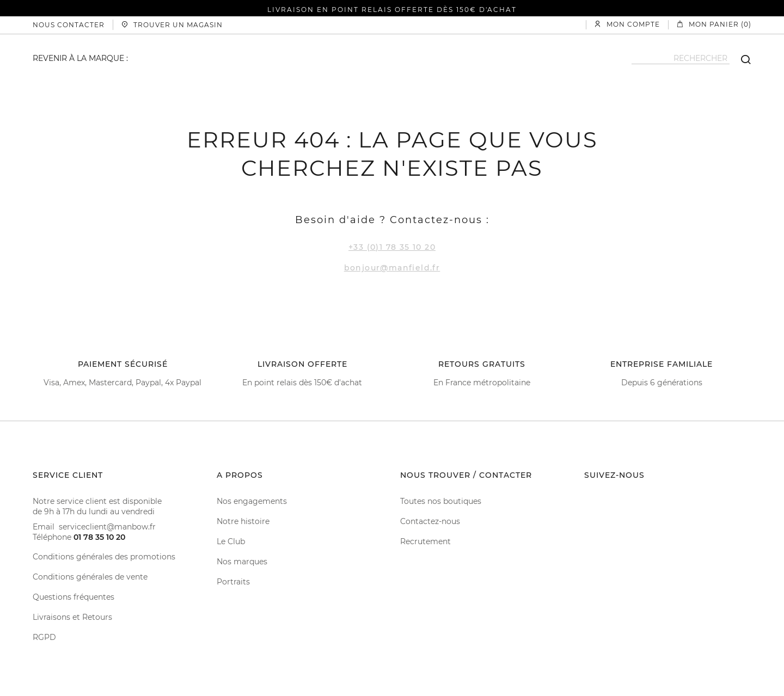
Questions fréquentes (73, 597)
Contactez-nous (430, 521)
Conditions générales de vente (90, 577)
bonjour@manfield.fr (392, 268)
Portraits (233, 582)
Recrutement (425, 541)
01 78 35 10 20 (99, 537)
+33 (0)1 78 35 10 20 (392, 247)
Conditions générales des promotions (104, 557)
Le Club (231, 541)
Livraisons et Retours (72, 617)
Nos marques (242, 562)
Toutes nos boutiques (441, 501)
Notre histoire (243, 521)
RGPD (44, 637)
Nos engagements (252, 501)
